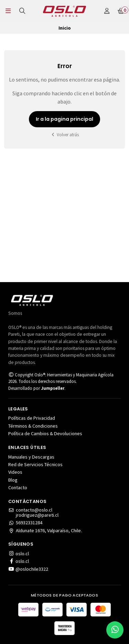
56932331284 (25, 523)
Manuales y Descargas (31, 457)
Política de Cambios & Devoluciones (45, 433)
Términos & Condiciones (33, 426)
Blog (13, 480)
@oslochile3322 (28, 569)
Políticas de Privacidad (32, 418)
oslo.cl (19, 554)
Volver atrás (65, 135)
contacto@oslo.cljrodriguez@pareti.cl (33, 512)
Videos (15, 472)
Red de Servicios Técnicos (35, 464)
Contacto (18, 487)
